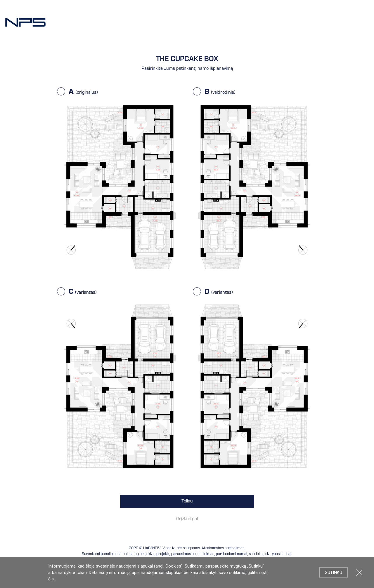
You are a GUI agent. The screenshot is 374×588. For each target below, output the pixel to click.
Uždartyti (359, 572)
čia (51, 579)
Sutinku (334, 573)
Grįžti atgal (187, 519)
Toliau (187, 502)
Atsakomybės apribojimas (223, 548)
